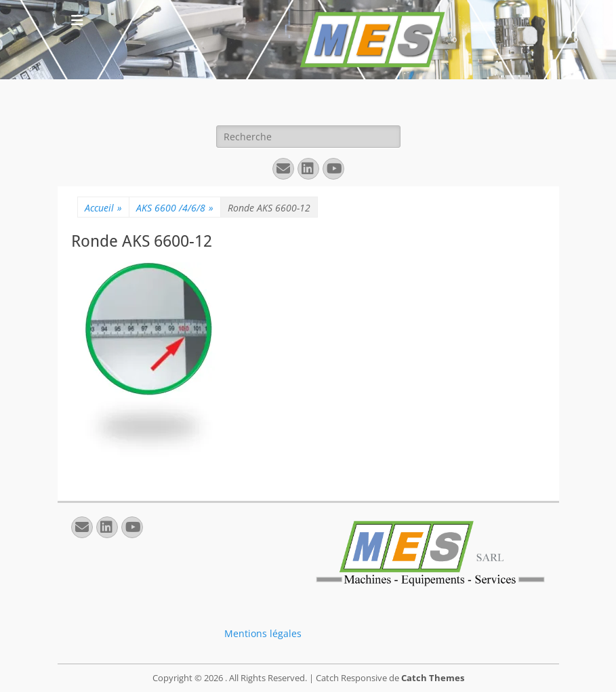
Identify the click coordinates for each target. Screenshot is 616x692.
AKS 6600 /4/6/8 (175, 208)
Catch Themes (433, 678)
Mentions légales (263, 633)
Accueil (103, 208)
